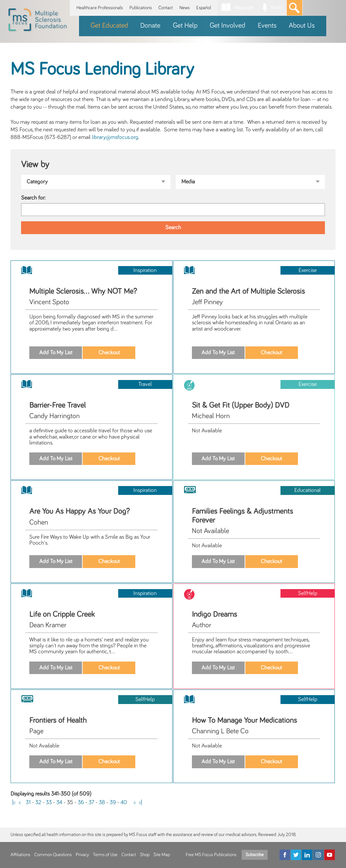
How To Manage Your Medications (244, 720)
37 (91, 802)
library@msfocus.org (115, 137)
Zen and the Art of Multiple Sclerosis (248, 291)
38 (102, 802)
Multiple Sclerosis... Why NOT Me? (83, 291)
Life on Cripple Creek (62, 614)
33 (49, 802)
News (185, 8)
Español (204, 8)
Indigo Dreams (214, 614)
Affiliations (20, 855)
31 (28, 802)
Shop (145, 855)
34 (59, 802)
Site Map (162, 855)
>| (141, 802)
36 (81, 802)
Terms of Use (105, 855)
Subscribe (255, 855)
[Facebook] (285, 855)
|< (14, 802)
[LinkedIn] (307, 855)
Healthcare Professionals (100, 8)
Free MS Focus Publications (211, 855)
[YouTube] (330, 855)
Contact (166, 8)
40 (124, 802)
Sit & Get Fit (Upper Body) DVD (241, 405)
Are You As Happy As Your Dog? (80, 511)
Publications (141, 8)
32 (38, 802)
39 (113, 802)
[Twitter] (296, 855)
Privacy (82, 855)
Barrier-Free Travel (57, 405)
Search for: (33, 198)
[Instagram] (318, 855)
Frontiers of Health (58, 720)
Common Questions (53, 855)
